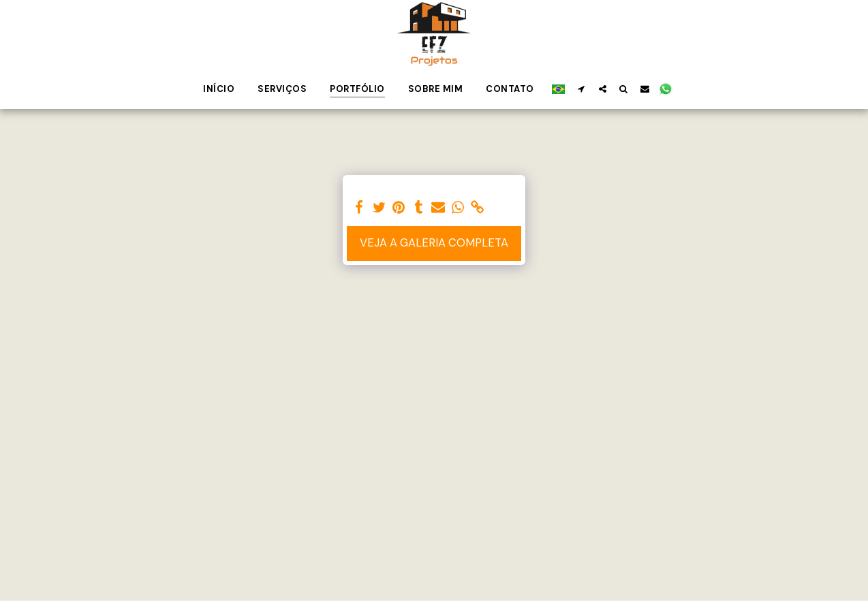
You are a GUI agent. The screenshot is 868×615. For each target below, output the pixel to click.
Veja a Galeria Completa (434, 243)
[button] (582, 89)
